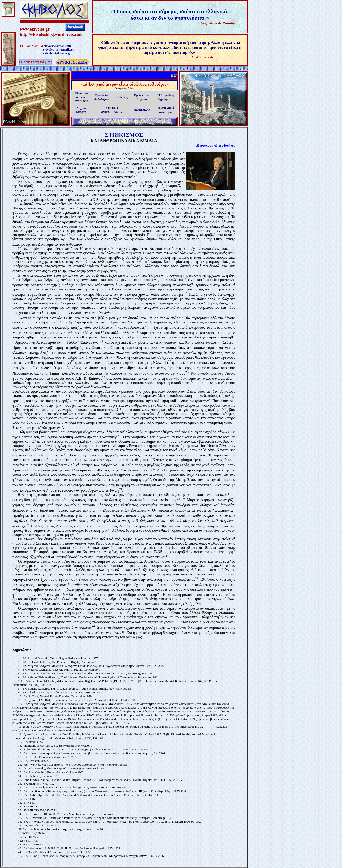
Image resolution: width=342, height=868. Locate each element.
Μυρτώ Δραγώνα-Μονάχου (216, 145)
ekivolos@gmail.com (57, 46)
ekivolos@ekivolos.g (56, 53)
